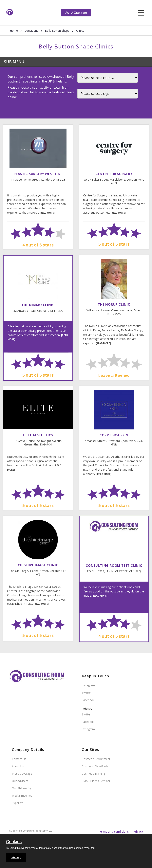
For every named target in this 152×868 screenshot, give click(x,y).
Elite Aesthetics (38, 435)
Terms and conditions (113, 832)
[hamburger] (141, 13)
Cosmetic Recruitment (96, 759)
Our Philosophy (22, 788)
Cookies (14, 842)
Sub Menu (14, 62)
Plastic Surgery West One (38, 174)
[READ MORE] (47, 213)
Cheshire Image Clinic (38, 565)
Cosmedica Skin (114, 435)
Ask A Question (76, 13)
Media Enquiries (22, 796)
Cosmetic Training (93, 774)
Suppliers (18, 803)
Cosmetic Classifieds (95, 766)
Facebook (88, 700)
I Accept (16, 857)
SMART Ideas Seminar (96, 781)
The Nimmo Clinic (38, 305)
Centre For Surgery (114, 174)
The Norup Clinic (114, 304)
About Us (18, 766)
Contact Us (19, 759)
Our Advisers (20, 781)
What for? (90, 848)
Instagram (88, 685)
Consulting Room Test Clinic (114, 566)
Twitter (86, 693)
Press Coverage (22, 774)
